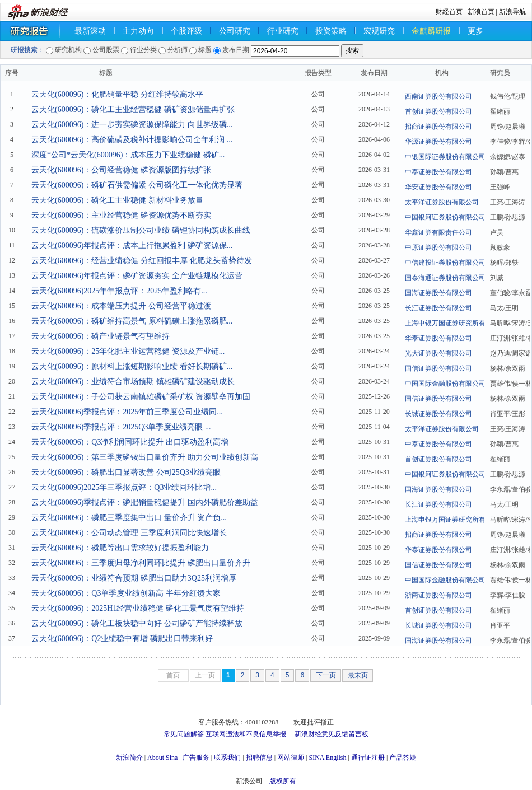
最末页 (358, 675)
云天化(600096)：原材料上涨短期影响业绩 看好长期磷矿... (132, 366)
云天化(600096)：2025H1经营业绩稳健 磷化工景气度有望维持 (138, 608)
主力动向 (138, 31)
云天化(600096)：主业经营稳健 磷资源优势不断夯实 (121, 215)
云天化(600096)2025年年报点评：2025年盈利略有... (119, 291)
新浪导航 (512, 12)
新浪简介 (129, 758)
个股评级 (186, 31)
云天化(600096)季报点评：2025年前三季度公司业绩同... (127, 412)
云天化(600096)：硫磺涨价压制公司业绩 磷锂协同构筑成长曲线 (141, 230)
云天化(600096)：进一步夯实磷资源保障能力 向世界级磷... (132, 125)
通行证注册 (368, 758)
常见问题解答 (184, 734)
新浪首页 (481, 12)
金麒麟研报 (431, 31)
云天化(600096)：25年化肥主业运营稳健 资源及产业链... (128, 351)
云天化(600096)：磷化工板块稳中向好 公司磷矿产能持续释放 (137, 623)
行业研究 (283, 31)
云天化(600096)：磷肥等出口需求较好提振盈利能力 (120, 548)
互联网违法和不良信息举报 (246, 734)
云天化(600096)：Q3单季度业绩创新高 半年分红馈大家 (126, 593)
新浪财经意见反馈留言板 (332, 734)
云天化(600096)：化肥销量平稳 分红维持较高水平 (117, 94)
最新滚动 (90, 31)
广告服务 (196, 758)
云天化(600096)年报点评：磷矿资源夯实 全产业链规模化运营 (137, 276)
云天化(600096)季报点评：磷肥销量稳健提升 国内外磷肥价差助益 (145, 502)
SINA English (327, 758)
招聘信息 (259, 758)
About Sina (162, 758)
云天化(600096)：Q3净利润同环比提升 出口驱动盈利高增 (130, 442)
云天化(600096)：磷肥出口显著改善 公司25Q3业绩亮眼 (126, 472)
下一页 (326, 675)
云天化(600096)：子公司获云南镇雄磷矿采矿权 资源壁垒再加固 (141, 397)
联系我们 (227, 758)
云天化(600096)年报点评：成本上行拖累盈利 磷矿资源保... (132, 246)
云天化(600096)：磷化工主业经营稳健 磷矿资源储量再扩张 (133, 109)
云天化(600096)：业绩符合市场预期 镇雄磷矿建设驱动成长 (133, 382)
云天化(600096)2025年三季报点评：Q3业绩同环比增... (124, 487)
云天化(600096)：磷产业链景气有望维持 (101, 336)
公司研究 (235, 31)
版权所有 (283, 781)
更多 (475, 31)
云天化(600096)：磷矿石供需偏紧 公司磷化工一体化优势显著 (137, 185)
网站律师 (291, 758)
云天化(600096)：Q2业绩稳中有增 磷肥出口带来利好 (122, 639)
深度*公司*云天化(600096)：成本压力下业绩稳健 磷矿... (128, 155)
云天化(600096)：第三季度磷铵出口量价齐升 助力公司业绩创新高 (145, 457)
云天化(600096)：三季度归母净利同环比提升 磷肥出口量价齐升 (141, 563)
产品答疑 (403, 758)
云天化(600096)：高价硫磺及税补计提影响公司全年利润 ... (132, 140)
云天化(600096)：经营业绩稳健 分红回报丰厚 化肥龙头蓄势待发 (142, 261)
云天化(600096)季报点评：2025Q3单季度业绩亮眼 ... (121, 427)
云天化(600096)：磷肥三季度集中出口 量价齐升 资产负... (129, 518)
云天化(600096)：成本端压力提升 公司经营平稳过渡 (121, 306)
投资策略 (331, 31)
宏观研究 (379, 31)
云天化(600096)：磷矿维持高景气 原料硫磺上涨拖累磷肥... (132, 321)
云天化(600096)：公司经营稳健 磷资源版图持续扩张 (121, 170)
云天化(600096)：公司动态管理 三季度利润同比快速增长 (129, 533)
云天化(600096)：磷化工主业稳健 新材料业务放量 (117, 200)
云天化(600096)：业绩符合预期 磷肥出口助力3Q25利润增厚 (134, 578)
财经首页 (449, 12)
